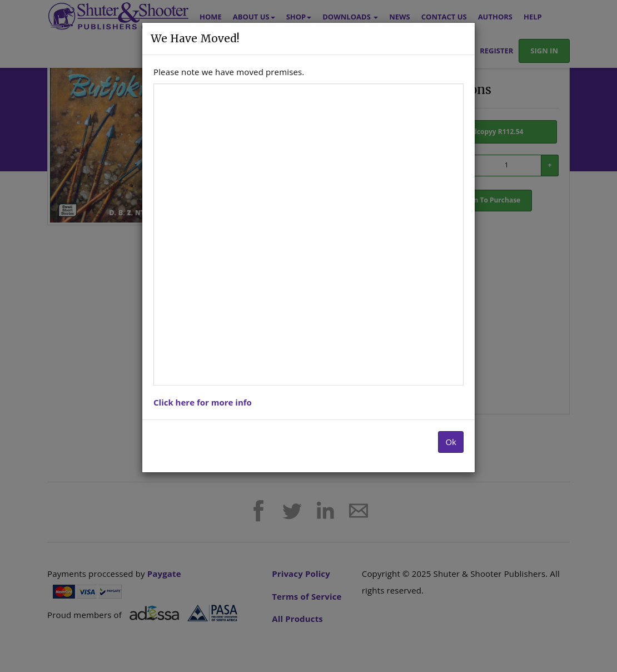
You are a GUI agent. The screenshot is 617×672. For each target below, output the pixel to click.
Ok (451, 442)
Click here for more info (203, 402)
